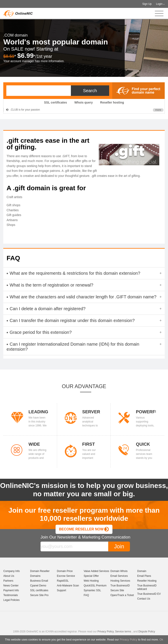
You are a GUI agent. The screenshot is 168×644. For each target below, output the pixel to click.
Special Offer (91, 576)
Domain (142, 571)
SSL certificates (55, 102)
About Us (9, 576)
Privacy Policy (129, 640)
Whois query (84, 102)
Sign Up (147, 4)
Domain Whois (119, 571)
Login (159, 4)
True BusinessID (120, 586)
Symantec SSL (92, 590)
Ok (161, 640)
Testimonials (10, 595)
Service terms (123, 632)
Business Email (39, 581)
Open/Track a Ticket (122, 595)
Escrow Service (66, 576)
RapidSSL (63, 581)
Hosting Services (120, 581)
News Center (11, 586)
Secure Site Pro (39, 595)
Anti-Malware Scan (68, 586)
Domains (35, 576)
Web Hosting (91, 581)
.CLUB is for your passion (25, 110)
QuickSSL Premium (95, 586)
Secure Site (117, 590)
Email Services (119, 576)
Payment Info (11, 590)
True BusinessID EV (149, 594)
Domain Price (65, 571)
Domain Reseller (40, 571)
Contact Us (144, 599)
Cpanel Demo (38, 586)
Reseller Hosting (147, 581)
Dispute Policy (147, 632)
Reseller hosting (112, 102)
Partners (8, 581)
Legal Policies (11, 600)
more (158, 110)
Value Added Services (96, 571)
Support (61, 590)
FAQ (86, 595)
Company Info (11, 571)
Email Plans (144, 576)
